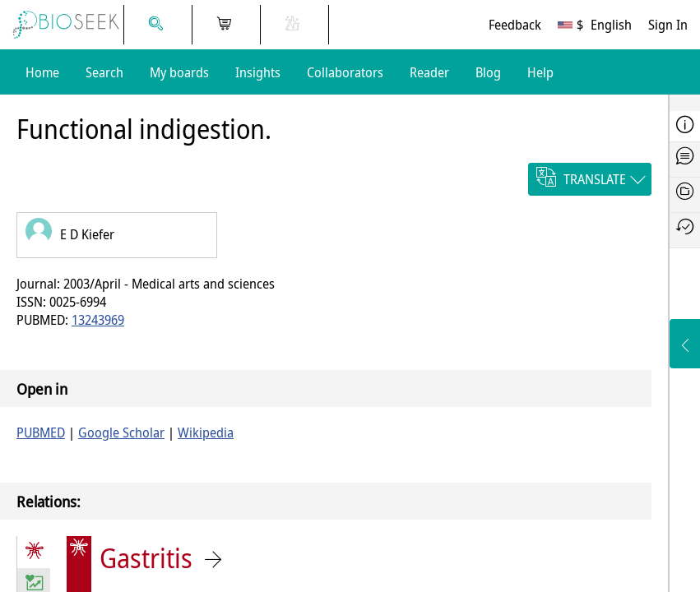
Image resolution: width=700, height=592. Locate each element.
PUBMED (41, 432)
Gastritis (146, 558)
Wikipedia (206, 432)
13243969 (98, 320)
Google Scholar (121, 432)
